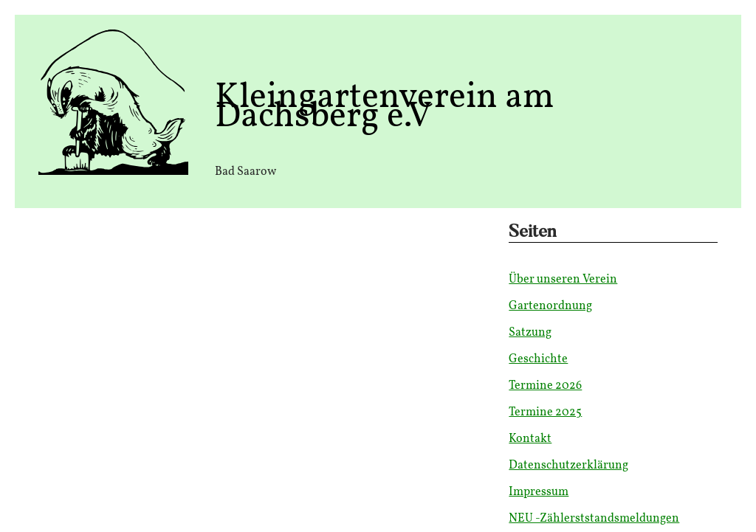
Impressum (539, 492)
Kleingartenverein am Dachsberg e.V (384, 107)
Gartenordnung (550, 306)
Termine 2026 (545, 386)
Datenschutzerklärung (568, 466)
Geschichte (538, 359)
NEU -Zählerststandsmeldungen (594, 519)
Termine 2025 (545, 412)
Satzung (530, 333)
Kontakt (530, 439)
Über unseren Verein (563, 280)
